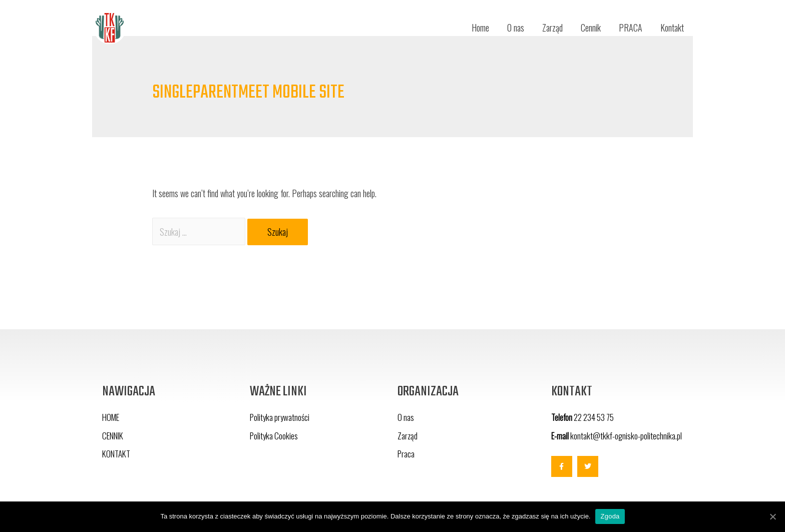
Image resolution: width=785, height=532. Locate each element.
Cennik (591, 28)
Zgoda (610, 516)
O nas (516, 28)
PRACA (631, 28)
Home (480, 28)
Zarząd (552, 28)
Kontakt (672, 28)
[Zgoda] (772, 516)
